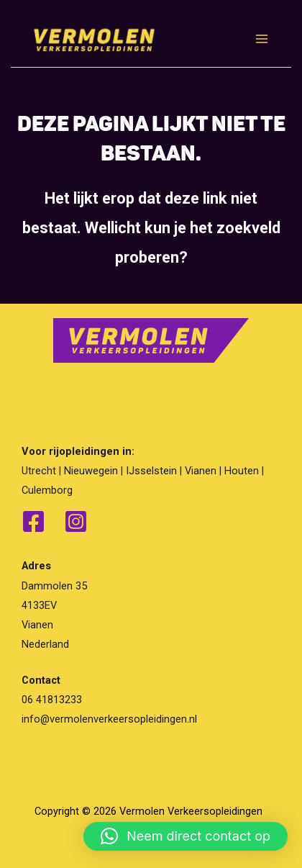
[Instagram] (76, 521)
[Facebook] (33, 521)
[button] (186, 836)
